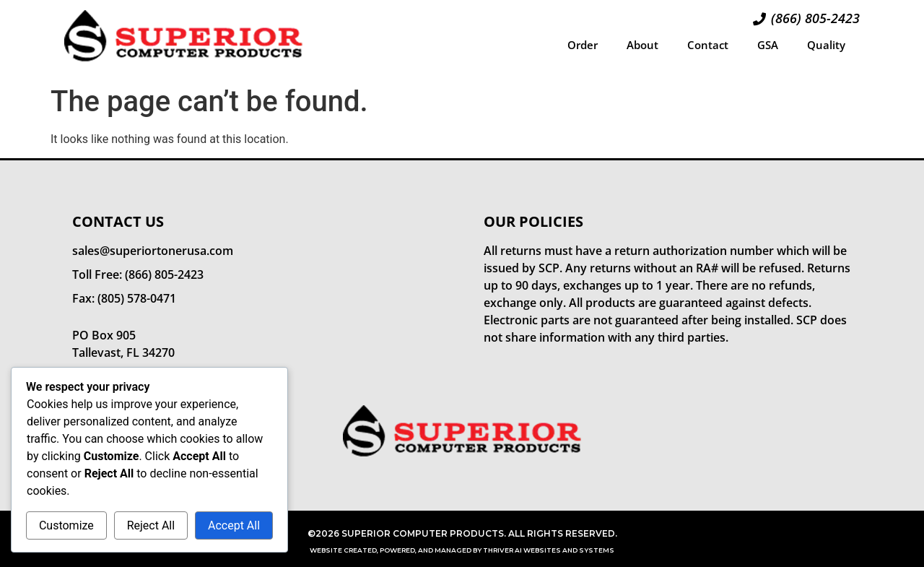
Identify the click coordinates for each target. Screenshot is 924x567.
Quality (826, 45)
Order (583, 45)
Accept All (234, 525)
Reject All (151, 525)
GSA (768, 45)
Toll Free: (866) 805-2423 (138, 274)
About (642, 45)
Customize (66, 525)
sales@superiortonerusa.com (153, 251)
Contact (708, 45)
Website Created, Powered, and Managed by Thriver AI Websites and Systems (462, 550)
